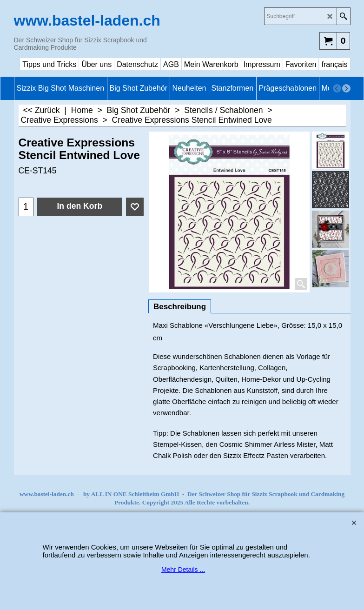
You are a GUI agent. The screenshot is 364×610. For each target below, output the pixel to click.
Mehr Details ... (183, 570)
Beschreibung (180, 307)
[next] (346, 88)
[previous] (337, 88)
